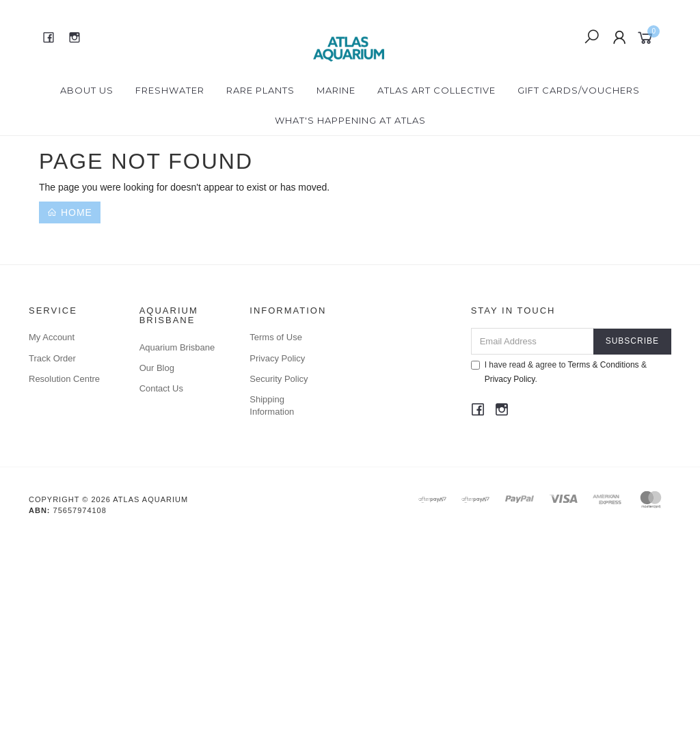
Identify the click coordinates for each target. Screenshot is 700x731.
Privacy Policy (277, 358)
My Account (52, 337)
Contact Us (161, 388)
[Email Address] (533, 341)
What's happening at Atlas (350, 120)
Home (70, 212)
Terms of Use (276, 337)
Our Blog (157, 368)
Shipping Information (272, 405)
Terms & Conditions (604, 365)
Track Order (52, 358)
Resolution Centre (64, 379)
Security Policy (279, 379)
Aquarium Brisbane (177, 347)
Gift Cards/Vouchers (579, 90)
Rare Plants (260, 90)
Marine (336, 90)
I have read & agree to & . (559, 372)
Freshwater (170, 90)
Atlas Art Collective (436, 90)
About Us (87, 90)
